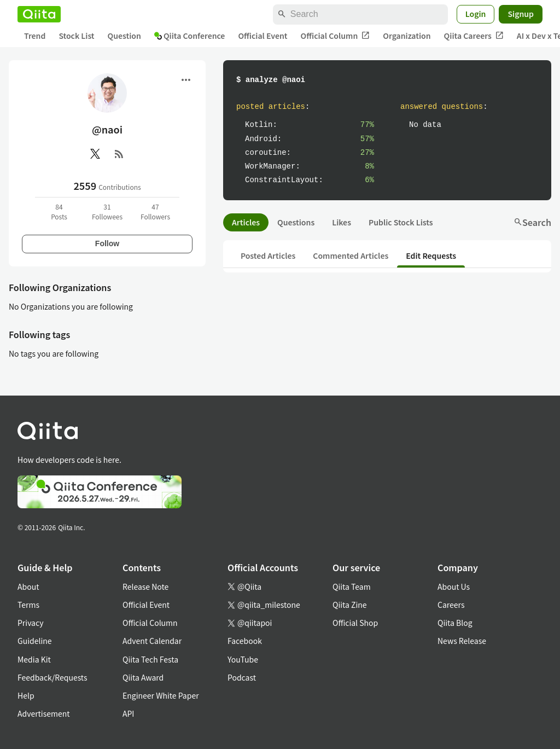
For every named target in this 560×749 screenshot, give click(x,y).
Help (26, 695)
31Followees (107, 211)
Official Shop (355, 623)
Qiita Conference (190, 36)
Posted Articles (268, 256)
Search (532, 222)
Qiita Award (143, 677)
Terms (28, 605)
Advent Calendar (152, 641)
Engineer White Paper (161, 695)
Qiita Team (352, 587)
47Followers (155, 211)
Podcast (242, 677)
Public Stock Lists (401, 222)
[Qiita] (39, 14)
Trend (35, 36)
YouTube (243, 659)
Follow (107, 243)
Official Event (262, 36)
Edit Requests (431, 256)
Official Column (336, 36)
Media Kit (34, 659)
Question (124, 36)
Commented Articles (351, 256)
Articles (246, 222)
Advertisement (44, 713)
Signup (521, 14)
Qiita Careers (474, 36)
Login (476, 14)
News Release (462, 641)
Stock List (76, 36)
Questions (296, 222)
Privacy (30, 623)
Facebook (245, 641)
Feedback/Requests (52, 677)
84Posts (59, 211)
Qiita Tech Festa (150, 659)
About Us (454, 587)
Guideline (35, 641)
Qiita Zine (350, 605)
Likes (342, 222)
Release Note (145, 587)
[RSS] (119, 154)
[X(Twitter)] (95, 154)
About (28, 587)
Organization (407, 36)
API (128, 713)
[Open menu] (186, 80)
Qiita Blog (455, 623)
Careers (451, 605)
